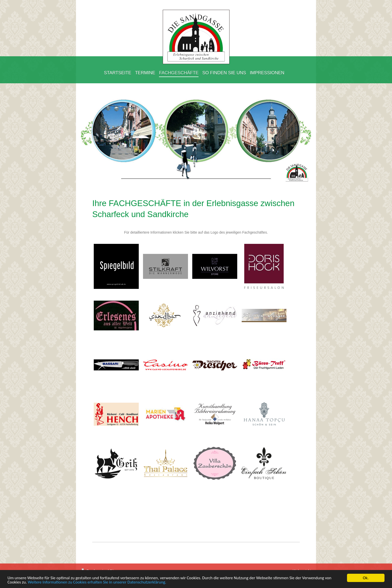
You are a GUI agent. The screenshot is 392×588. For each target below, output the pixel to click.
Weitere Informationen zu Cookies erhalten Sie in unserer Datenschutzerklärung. (97, 582)
